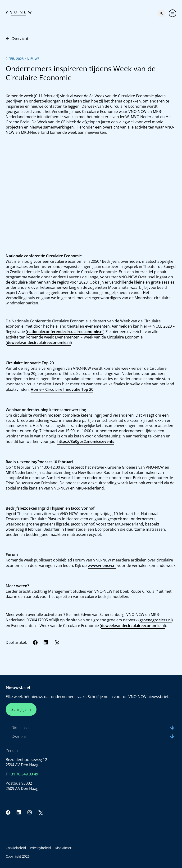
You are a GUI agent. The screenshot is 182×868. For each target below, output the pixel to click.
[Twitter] (57, 642)
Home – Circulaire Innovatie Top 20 (62, 389)
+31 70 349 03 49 (23, 774)
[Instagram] (30, 812)
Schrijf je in (21, 709)
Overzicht (17, 39)
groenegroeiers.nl (156, 620)
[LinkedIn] (46, 642)
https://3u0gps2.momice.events (86, 441)
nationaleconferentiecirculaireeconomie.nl (65, 332)
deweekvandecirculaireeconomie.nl (39, 343)
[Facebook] (35, 642)
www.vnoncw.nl (102, 565)
